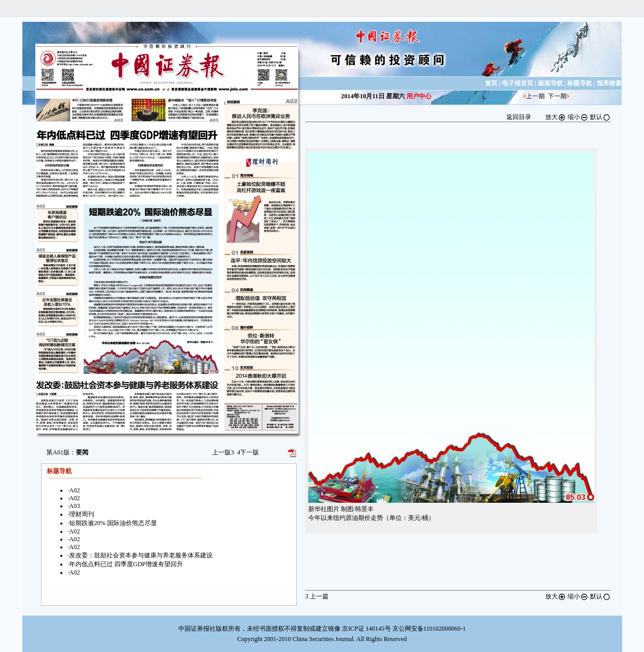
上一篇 (317, 596)
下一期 (557, 96)
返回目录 (519, 117)
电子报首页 (518, 83)
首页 (491, 83)
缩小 (578, 117)
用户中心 (419, 96)
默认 (600, 117)
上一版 (223, 452)
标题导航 (580, 83)
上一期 (535, 96)
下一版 (248, 452)
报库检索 (609, 83)
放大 (556, 117)
